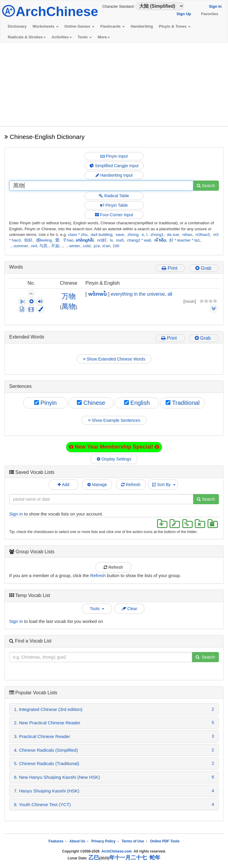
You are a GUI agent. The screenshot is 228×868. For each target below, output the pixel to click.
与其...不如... (51, 246)
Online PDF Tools (165, 841)
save (120, 235)
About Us (77, 841)
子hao (68, 240)
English (137, 403)
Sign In (215, 6)
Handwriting (142, 26)
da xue (173, 235)
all (170, 294)
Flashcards (113, 26)
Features (56, 841)
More (104, 37)
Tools (85, 37)
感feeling (44, 240)
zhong (133, 235)
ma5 (120, 240)
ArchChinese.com (117, 851)
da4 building (102, 235)
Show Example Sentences (114, 420)
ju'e (97, 246)
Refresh (131, 485)
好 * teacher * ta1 (185, 240)
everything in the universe (138, 294)
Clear (129, 609)
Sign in (16, 514)
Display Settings (114, 459)
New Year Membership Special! (114, 447)
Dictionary (17, 26)
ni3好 (102, 240)
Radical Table (114, 196)
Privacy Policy (103, 841)
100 (116, 246)
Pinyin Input (114, 156)
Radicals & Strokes (27, 37)
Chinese (91, 403)
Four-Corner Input (114, 215)
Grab (204, 268)
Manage (97, 485)
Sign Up (184, 14)
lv (111, 240)
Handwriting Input (114, 175)
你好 (28, 240)
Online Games (79, 26)
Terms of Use (133, 841)
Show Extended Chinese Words (114, 359)
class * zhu (78, 235)
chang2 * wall (139, 240)
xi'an (106, 246)
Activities (62, 37)
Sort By (164, 485)
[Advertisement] (114, 84)
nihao (187, 235)
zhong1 (157, 235)
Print (170, 268)
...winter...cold (78, 246)
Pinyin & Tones (175, 26)
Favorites (210, 14)
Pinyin (45, 403)
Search (206, 186)
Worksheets (46, 26)
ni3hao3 (203, 235)
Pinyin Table (114, 205)
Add (63, 485)
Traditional (183, 403)
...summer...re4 (24, 246)
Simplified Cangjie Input (114, 166)
